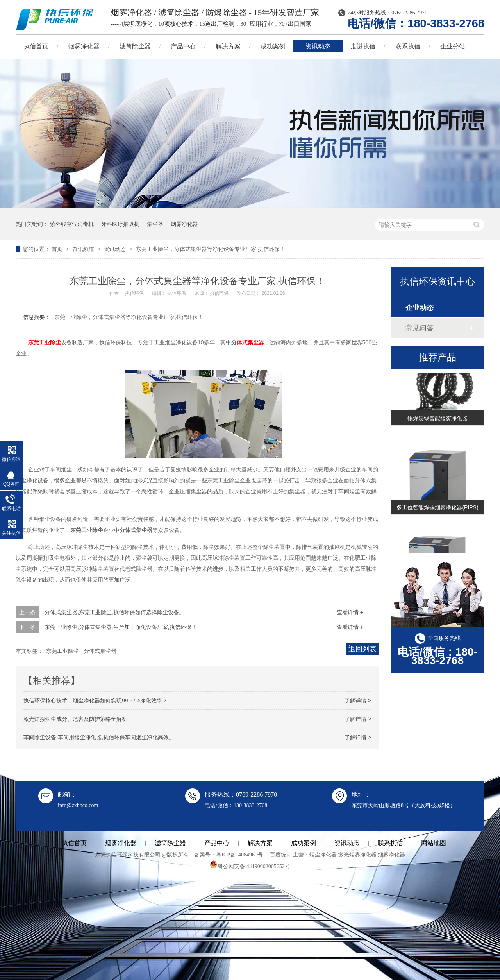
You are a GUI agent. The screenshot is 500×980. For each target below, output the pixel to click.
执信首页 (36, 46)
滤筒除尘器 (135, 46)
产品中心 (183, 46)
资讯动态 (318, 46)
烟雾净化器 (84, 46)
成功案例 (273, 46)
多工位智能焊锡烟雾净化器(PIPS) (437, 509)
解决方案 (228, 46)
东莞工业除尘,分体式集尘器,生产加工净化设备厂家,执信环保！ (121, 627)
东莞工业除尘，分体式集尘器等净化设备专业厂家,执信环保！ (211, 249)
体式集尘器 (250, 342)
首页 (58, 249)
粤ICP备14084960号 (239, 855)
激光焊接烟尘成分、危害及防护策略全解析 (75, 719)
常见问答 (420, 328)
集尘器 (155, 224)
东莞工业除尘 (45, 342)
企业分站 (453, 46)
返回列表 (362, 649)
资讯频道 (84, 249)
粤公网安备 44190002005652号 (250, 866)
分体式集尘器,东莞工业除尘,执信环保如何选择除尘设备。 (114, 612)
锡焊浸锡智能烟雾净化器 (437, 420)
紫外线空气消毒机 (72, 224)
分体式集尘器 (100, 651)
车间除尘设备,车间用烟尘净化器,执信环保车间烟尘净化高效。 (99, 737)
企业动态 (420, 308)
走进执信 (363, 46)
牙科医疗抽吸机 (120, 224)
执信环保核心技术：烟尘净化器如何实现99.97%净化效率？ (96, 701)
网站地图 (434, 843)
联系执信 (408, 46)
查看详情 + (350, 612)
